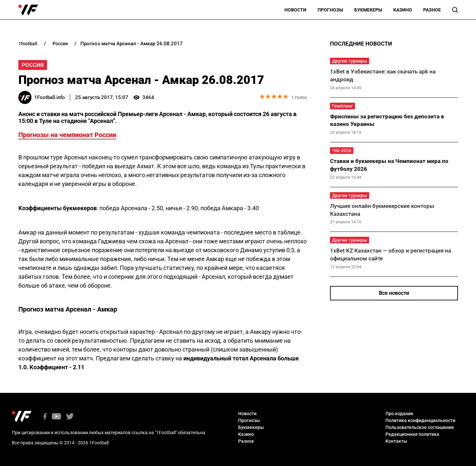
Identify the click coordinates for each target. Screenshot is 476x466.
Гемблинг (342, 106)
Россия (33, 65)
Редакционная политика (412, 434)
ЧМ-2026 (342, 151)
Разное (432, 10)
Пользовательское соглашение (420, 427)
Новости (295, 10)
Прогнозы (330, 10)
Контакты (396, 441)
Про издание (399, 414)
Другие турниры (350, 61)
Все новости (394, 293)
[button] (455, 10)
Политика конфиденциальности (420, 420)
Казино (403, 10)
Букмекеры (368, 10)
